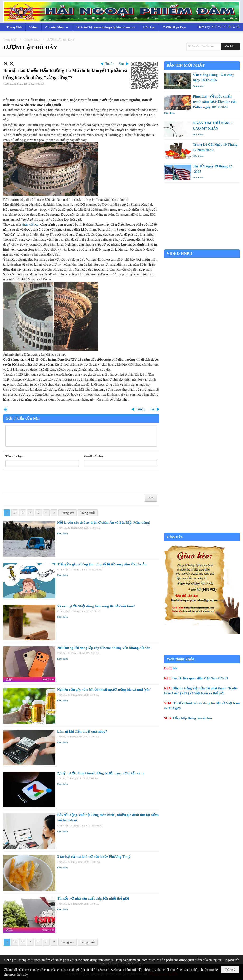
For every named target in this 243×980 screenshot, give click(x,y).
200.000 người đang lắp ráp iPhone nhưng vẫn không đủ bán (104, 648)
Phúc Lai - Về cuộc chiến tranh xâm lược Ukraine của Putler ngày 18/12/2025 (215, 102)
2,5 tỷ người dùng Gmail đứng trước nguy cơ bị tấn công (101, 773)
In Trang (5, 409)
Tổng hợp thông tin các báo (192, 718)
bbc (176, 668)
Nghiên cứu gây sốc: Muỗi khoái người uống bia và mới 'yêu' (104, 690)
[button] (57, 27)
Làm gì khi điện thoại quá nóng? (82, 731)
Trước (110, 64)
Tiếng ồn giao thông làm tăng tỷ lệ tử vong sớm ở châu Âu (102, 564)
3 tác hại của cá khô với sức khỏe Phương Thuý (94, 857)
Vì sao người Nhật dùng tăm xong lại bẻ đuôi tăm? (96, 606)
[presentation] (42, 481)
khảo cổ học (30, 225)
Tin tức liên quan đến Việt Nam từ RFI (200, 678)
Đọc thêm (63, 533)
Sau (121, 64)
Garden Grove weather (202, 247)
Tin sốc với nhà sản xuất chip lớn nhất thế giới (93, 898)
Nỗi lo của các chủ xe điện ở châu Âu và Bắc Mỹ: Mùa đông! (104, 523)
